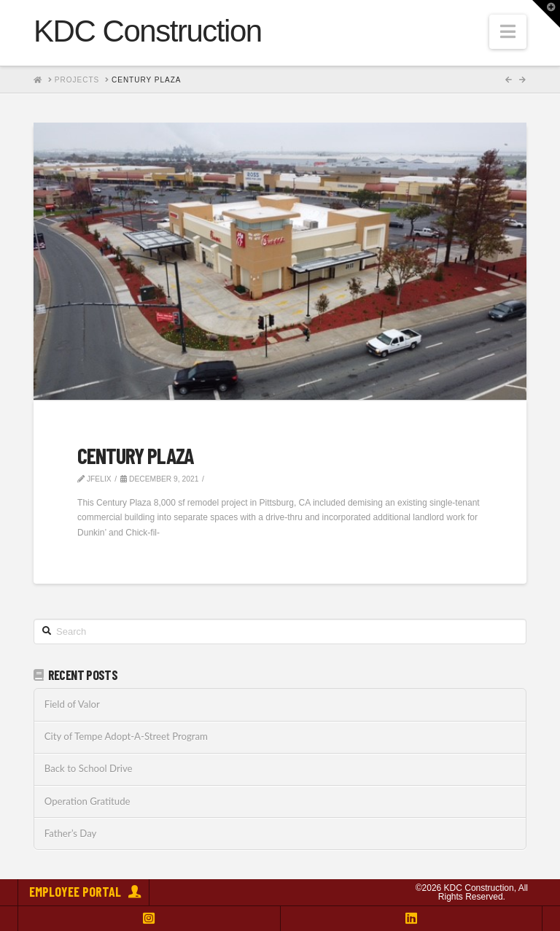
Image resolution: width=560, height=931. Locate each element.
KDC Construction (148, 31)
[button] (508, 32)
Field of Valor (72, 704)
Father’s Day (71, 834)
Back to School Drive (89, 769)
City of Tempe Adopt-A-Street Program (126, 737)
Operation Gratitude (87, 801)
